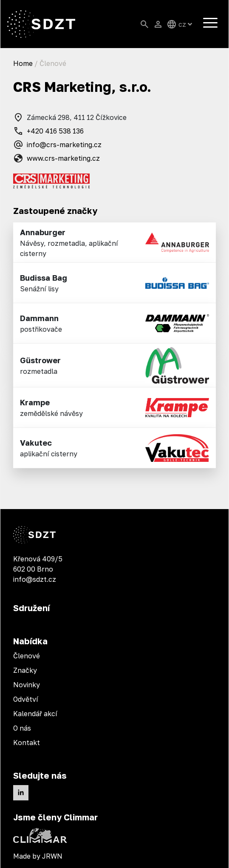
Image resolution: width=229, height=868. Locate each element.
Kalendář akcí (35, 714)
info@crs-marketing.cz (57, 145)
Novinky (27, 685)
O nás (22, 728)
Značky (25, 670)
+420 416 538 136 (48, 131)
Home (23, 63)
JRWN (52, 856)
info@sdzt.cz (35, 579)
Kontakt (27, 743)
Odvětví (26, 699)
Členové (27, 656)
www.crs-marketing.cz (57, 158)
